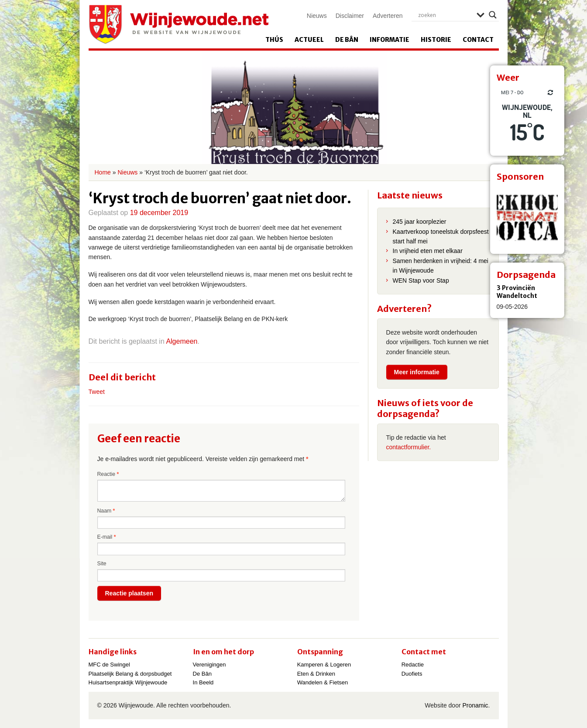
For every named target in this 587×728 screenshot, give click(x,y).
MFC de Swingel (109, 665)
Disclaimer (350, 16)
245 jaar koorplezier (420, 222)
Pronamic (475, 705)
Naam (106, 511)
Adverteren (388, 16)
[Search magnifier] (493, 15)
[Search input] (445, 15)
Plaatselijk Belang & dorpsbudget (130, 674)
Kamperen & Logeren (324, 665)
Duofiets (412, 674)
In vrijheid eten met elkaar (428, 251)
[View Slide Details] (527, 217)
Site (102, 564)
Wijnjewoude (179, 24)
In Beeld (203, 682)
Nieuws (317, 16)
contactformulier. (409, 447)
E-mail (107, 537)
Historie (436, 40)
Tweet (97, 392)
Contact (478, 40)
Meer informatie (417, 372)
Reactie (108, 474)
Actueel (309, 40)
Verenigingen (209, 665)
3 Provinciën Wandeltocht (517, 292)
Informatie (390, 40)
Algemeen (182, 341)
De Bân (347, 40)
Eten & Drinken (316, 674)
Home (103, 172)
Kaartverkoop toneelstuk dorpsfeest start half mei (441, 236)
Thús (274, 40)
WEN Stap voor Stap (421, 280)
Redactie (413, 665)
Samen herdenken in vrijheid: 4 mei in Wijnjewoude (441, 266)
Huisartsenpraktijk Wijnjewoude (128, 682)
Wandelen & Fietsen (323, 682)
